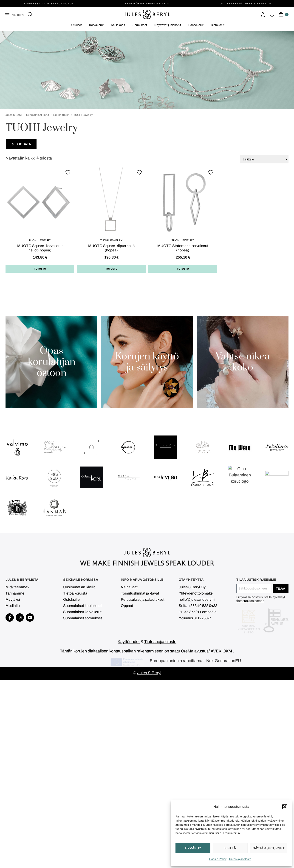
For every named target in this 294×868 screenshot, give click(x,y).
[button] (285, 807)
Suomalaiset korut (38, 115)
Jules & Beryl (14, 115)
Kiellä (230, 848)
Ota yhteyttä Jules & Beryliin (245, 4)
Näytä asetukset (269, 848)
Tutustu (40, 269)
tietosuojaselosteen (250, 766)
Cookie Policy (218, 859)
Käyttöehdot (129, 805)
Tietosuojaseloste (240, 859)
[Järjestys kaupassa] (264, 159)
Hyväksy (193, 848)
